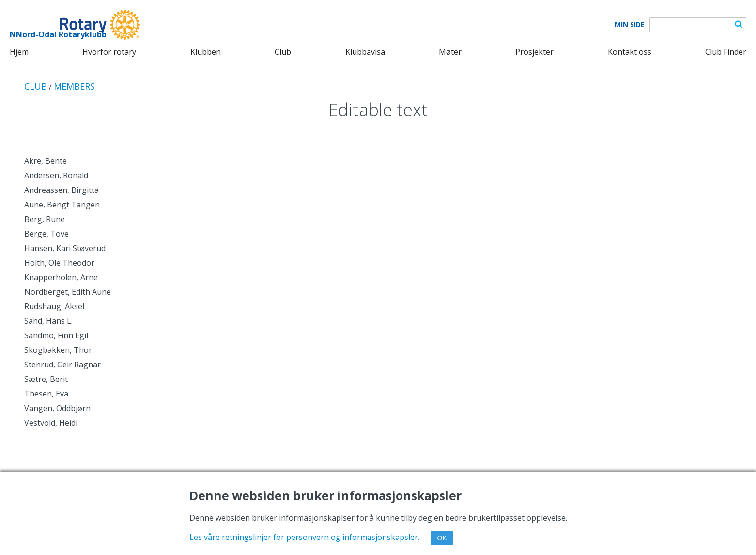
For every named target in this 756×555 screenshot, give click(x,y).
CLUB (36, 86)
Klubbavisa (365, 52)
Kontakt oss (630, 52)
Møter (450, 52)
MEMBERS (74, 86)
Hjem (19, 52)
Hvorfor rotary (109, 52)
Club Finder (726, 52)
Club (283, 52)
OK (442, 538)
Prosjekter (534, 52)
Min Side (630, 25)
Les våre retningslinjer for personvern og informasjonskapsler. (304, 537)
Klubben (206, 52)
